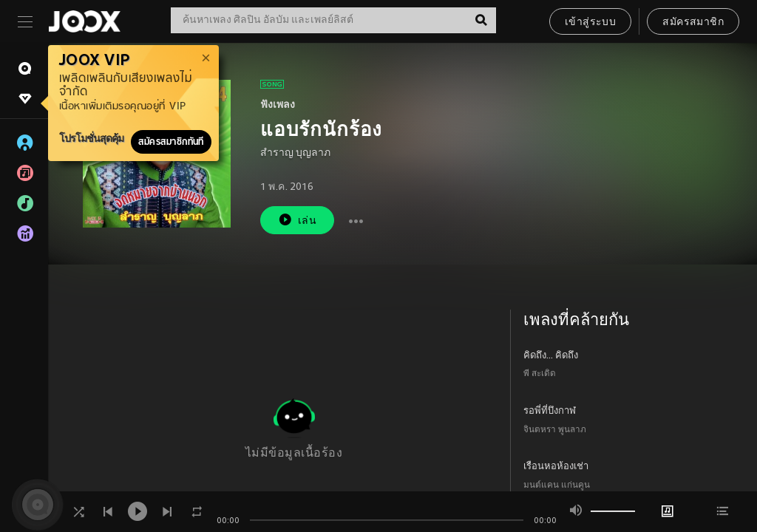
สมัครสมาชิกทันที (171, 142)
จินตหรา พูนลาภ (555, 430)
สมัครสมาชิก (693, 23)
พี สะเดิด (540, 374)
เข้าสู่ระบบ (590, 23)
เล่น (297, 220)
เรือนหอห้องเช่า (556, 467)
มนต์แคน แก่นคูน (557, 486)
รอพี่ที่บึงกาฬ (550, 412)
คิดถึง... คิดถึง (551, 356)
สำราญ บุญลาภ (295, 153)
